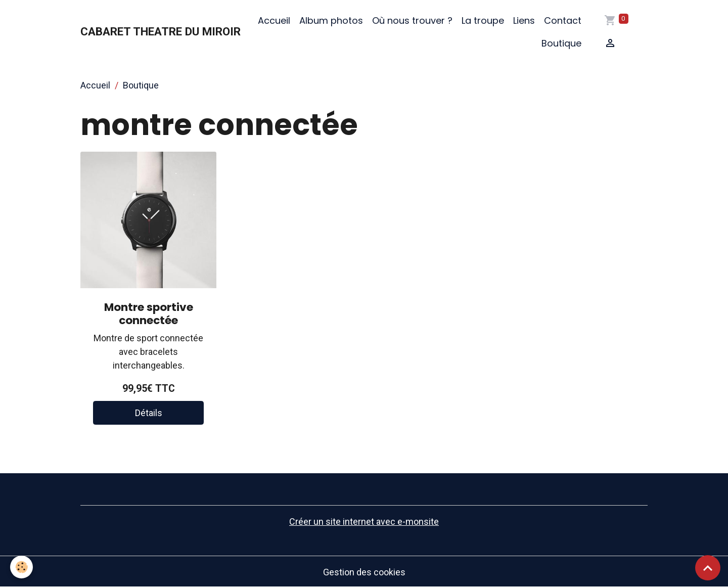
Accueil (274, 20)
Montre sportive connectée (149, 314)
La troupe (483, 20)
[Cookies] (21, 567)
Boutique (561, 43)
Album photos (331, 20)
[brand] (161, 32)
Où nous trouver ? (412, 20)
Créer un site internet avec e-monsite (364, 522)
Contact (563, 20)
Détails (149, 413)
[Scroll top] (708, 568)
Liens (524, 20)
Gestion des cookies (364, 572)
